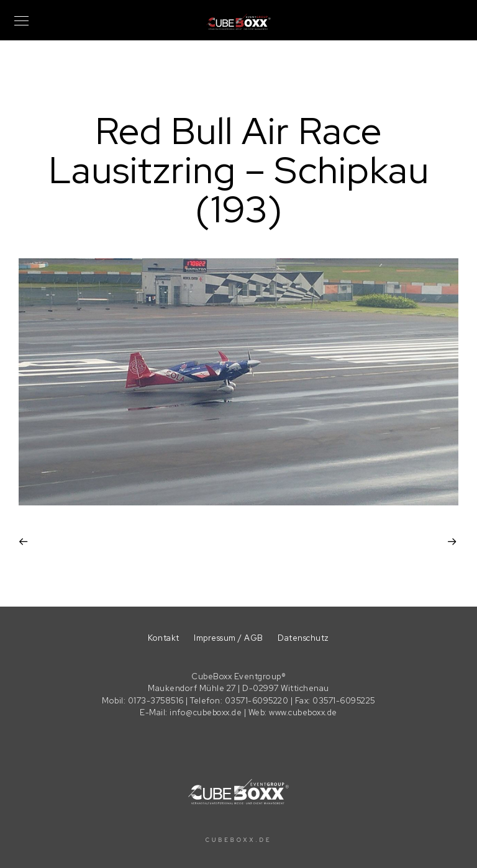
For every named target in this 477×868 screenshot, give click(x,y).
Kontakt (164, 638)
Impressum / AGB (229, 638)
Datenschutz (303, 638)
